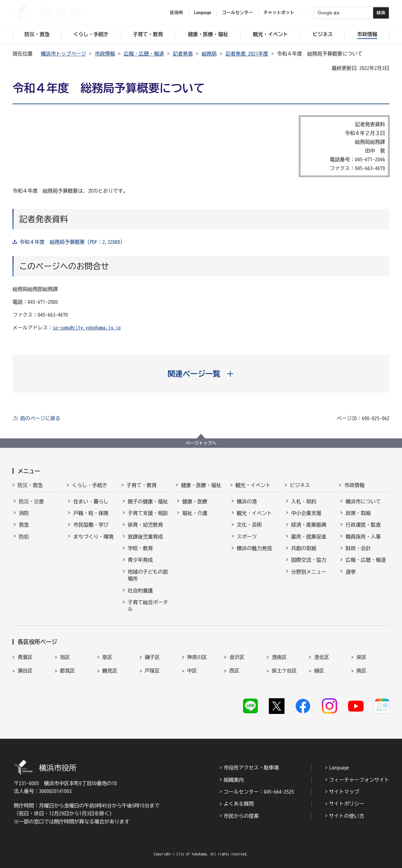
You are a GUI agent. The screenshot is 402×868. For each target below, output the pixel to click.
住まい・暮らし (91, 501)
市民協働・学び (91, 525)
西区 (234, 671)
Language (339, 768)
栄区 (361, 657)
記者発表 (183, 54)
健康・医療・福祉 (201, 485)
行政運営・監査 (363, 525)
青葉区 (25, 657)
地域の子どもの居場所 (148, 575)
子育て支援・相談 (148, 513)
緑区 (319, 671)
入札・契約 (304, 501)
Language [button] (203, 13)
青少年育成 (140, 560)
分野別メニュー (309, 572)
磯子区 (152, 657)
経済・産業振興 (309, 525)
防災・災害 (31, 501)
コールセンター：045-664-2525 (259, 792)
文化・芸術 (249, 525)
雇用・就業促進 (309, 537)
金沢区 (237, 657)
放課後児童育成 (145, 537)
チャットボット (279, 13)
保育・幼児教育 (145, 525)
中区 (192, 671)
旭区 (65, 657)
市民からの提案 (241, 816)
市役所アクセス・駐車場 (251, 768)
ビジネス (300, 485)
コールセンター (237, 13)
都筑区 (68, 671)
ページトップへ (201, 443)
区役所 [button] (177, 13)
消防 (24, 513)
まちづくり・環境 (93, 537)
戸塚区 (152, 671)
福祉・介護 (195, 513)
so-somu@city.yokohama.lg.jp (87, 328)
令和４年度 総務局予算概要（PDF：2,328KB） (72, 242)
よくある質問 (239, 804)
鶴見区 (110, 671)
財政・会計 (358, 548)
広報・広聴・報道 (144, 54)
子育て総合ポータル (148, 606)
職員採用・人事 (363, 537)
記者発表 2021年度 (247, 54)
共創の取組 (304, 548)
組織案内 (234, 780)
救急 (24, 525)
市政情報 (105, 54)
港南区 (279, 657)
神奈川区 (197, 657)
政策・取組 (358, 513)
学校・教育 (140, 548)
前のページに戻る (40, 418)
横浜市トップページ (63, 54)
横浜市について (363, 501)
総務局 (209, 54)
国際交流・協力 (309, 560)
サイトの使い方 (347, 816)
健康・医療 (195, 501)
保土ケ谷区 (284, 671)
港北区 (322, 657)
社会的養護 (140, 591)
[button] (201, 374)
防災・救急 (30, 485)
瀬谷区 (25, 671)
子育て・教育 (142, 485)
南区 (361, 671)
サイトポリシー (347, 804)
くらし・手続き (90, 485)
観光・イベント (253, 485)
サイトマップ (344, 792)
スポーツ (247, 537)
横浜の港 (247, 501)
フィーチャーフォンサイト (359, 780)
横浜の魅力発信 (254, 548)
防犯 (24, 537)
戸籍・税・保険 (91, 513)
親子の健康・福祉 (148, 501)
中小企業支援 (306, 513)
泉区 (107, 657)
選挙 (350, 572)
